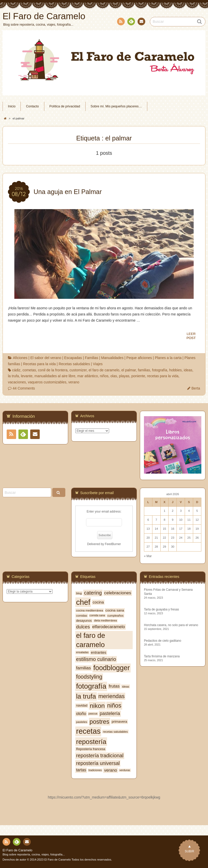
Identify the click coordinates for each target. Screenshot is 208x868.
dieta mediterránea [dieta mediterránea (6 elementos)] (105, 620)
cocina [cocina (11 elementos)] (98, 602)
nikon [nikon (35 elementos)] (97, 706)
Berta (196, 388)
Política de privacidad (65, 106)
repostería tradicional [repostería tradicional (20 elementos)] (100, 755)
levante (27, 376)
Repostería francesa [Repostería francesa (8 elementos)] (91, 749)
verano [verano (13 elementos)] (110, 770)
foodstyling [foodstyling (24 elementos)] (89, 677)
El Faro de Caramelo (17, 850)
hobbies (175, 370)
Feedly (131, 22)
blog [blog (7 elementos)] (79, 593)
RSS (120, 22)
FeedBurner (113, 544)
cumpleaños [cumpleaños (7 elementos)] (115, 615)
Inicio (12, 106)
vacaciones (17, 382)
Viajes (98, 364)
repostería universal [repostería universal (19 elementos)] (98, 763)
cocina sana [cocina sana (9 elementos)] (115, 610)
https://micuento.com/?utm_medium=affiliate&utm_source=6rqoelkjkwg (104, 797)
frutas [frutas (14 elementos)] (114, 686)
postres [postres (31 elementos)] (100, 722)
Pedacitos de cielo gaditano (163, 641)
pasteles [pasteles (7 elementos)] (82, 722)
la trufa (13, 376)
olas (114, 376)
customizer (78, 370)
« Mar (148, 556)
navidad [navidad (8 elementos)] (82, 706)
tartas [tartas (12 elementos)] (81, 770)
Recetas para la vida (39, 364)
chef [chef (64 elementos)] (83, 602)
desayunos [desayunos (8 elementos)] (84, 621)
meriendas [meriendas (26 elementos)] (111, 696)
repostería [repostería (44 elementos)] (91, 742)
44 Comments (24, 388)
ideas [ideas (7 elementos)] (126, 686)
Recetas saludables (74, 364)
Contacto (141, 22)
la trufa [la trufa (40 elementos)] (86, 696)
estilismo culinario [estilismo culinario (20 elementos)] (96, 659)
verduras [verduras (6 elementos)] (125, 770)
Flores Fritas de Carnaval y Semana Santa (168, 592)
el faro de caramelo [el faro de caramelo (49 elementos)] (91, 640)
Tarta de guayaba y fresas (162, 609)
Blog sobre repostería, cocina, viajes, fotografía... (34, 854)
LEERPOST (191, 336)
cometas (29, 370)
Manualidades (112, 358)
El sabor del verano (46, 358)
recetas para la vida (163, 376)
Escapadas (73, 358)
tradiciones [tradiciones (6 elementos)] (95, 770)
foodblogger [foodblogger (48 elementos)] (112, 668)
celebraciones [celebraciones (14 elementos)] (118, 593)
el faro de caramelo (104, 370)
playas (124, 376)
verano (74, 382)
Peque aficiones (139, 358)
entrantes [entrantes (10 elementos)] (99, 652)
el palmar (129, 370)
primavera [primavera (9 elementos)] (119, 722)
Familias (91, 358)
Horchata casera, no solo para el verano (171, 625)
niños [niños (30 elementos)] (114, 706)
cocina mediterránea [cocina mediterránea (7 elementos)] (90, 610)
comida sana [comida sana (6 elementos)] (97, 615)
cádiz (16, 370)
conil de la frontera (53, 370)
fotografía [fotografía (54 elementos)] (91, 686)
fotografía (160, 370)
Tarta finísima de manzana (162, 656)
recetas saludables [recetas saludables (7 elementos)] (115, 732)
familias (144, 370)
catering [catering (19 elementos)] (93, 593)
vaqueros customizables (47, 382)
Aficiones (20, 358)
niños (104, 376)
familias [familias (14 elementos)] (84, 668)
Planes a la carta (168, 358)
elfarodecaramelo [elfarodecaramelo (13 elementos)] (109, 627)
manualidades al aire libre (55, 376)
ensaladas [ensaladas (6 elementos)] (82, 652)
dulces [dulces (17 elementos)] (83, 627)
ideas (188, 370)
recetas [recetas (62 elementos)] (88, 731)
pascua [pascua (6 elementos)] (93, 713)
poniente (138, 376)
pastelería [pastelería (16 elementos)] (110, 713)
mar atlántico (88, 376)
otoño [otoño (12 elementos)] (81, 714)
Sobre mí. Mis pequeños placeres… (116, 106)
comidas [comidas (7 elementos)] (82, 615)
